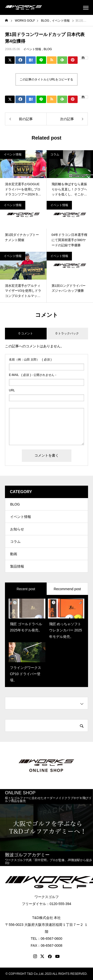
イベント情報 (32, 49)
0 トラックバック (67, 333)
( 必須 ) (30, 360)
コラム (55, 154)
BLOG (48, 49)
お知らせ (17, 529)
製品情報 (17, 566)
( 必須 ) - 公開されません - (33, 375)
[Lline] (41, 60)
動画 (14, 554)
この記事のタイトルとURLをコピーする (46, 79)
